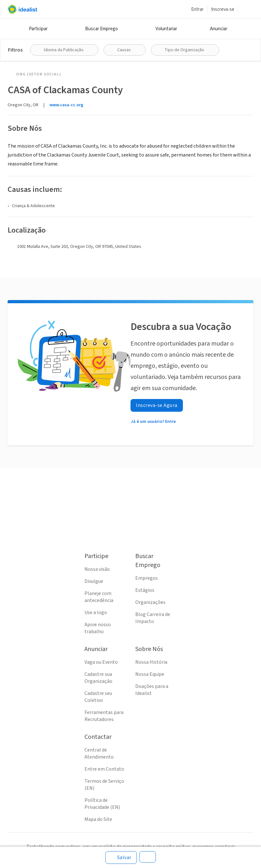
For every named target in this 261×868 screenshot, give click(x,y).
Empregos (147, 578)
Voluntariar (166, 29)
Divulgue (94, 581)
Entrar (197, 9)
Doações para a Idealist (152, 690)
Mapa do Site (98, 819)
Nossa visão (97, 569)
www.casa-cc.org (66, 105)
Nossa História (151, 662)
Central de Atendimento (99, 753)
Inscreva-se (223, 9)
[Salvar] (121, 857)
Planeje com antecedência (99, 597)
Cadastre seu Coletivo (98, 697)
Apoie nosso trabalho (98, 628)
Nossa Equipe (150, 674)
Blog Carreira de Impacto (153, 618)
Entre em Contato (104, 769)
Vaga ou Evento (101, 662)
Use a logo (96, 612)
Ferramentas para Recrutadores (104, 716)
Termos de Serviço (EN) (104, 785)
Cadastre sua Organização (98, 678)
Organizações (150, 602)
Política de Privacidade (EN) (102, 804)
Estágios (145, 590)
